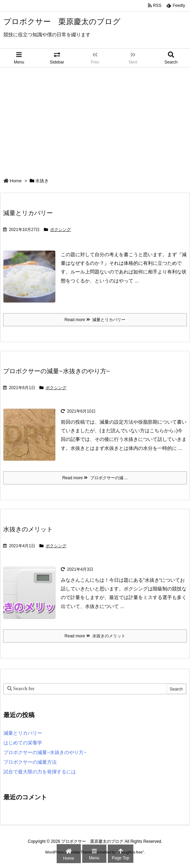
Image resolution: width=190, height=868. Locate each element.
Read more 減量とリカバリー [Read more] (95, 320)
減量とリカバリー (28, 213)
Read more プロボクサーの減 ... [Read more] (95, 478)
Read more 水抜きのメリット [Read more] (95, 636)
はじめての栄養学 (23, 743)
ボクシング (60, 230)
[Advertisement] (95, 119)
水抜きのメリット (28, 529)
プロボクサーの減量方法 (30, 762)
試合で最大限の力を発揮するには (40, 772)
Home (16, 181)
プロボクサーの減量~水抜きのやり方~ (56, 371)
